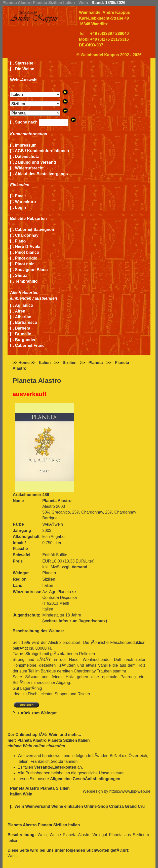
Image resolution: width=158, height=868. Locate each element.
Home (24, 363)
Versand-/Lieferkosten (55, 767)
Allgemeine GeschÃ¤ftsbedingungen (85, 779)
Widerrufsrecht (29, 168)
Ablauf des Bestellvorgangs (41, 174)
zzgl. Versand (75, 567)
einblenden (21, 298)
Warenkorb (26, 202)
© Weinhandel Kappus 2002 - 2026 (109, 55)
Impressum (26, 145)
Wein (54, 735)
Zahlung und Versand (36, 162)
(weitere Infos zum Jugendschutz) (75, 621)
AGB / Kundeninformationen (42, 151)
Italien (45, 363)
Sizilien (70, 363)
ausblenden (46, 298)
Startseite (24, 63)
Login (21, 207)
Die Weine (25, 69)
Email (21, 196)
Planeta (96, 363)
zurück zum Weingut (37, 713)
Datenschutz (27, 157)
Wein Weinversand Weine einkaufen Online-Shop (62, 806)
